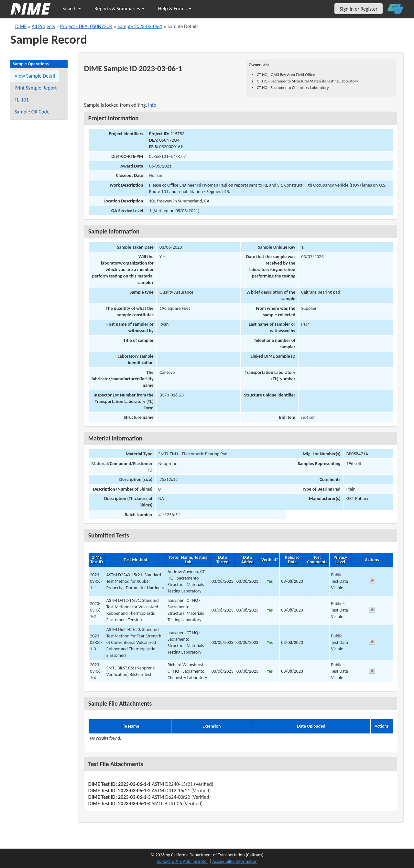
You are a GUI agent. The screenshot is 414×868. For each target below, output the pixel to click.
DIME (21, 26)
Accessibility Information (235, 861)
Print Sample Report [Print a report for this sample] (36, 88)
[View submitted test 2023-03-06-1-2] (372, 611)
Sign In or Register (359, 9)
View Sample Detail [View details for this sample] (35, 76)
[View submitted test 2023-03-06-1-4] (372, 672)
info (152, 105)
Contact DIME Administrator (182, 861)
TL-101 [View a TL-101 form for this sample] (22, 100)
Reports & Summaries (120, 9)
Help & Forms (175, 9)
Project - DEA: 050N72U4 (86, 26)
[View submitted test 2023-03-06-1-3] (372, 643)
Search (72, 9)
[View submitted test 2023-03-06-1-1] (372, 582)
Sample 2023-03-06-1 (140, 26)
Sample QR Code (32, 112)
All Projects (43, 26)
